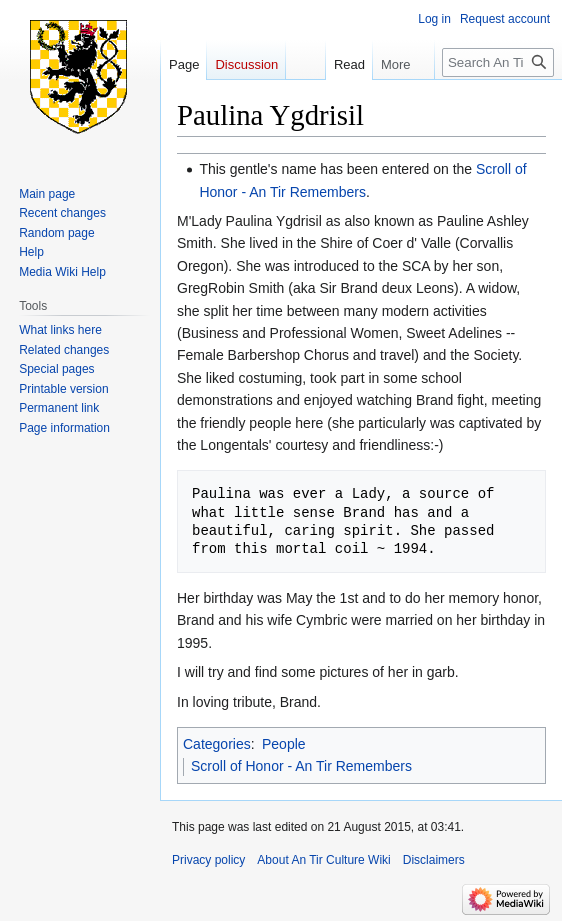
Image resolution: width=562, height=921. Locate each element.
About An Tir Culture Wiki (323, 860)
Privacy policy (208, 860)
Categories (217, 744)
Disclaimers (434, 860)
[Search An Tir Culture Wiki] (498, 62)
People (284, 744)
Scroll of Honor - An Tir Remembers (301, 766)
